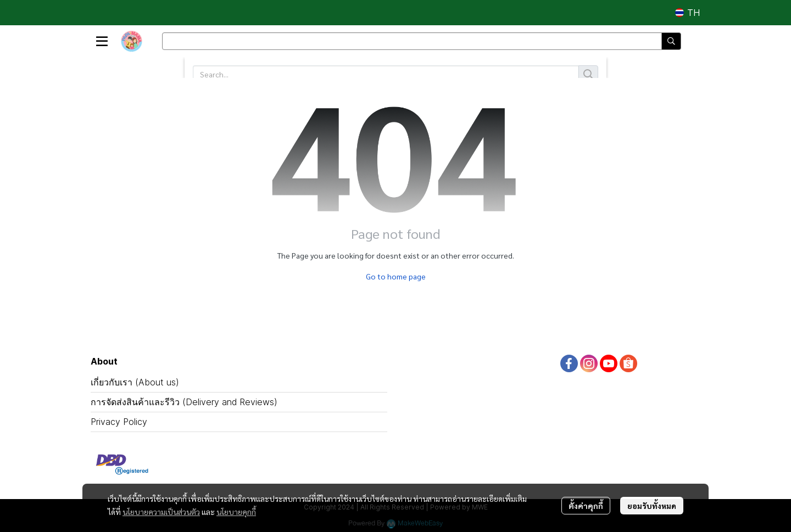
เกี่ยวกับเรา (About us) (135, 382)
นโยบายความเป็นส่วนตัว (161, 512)
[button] (687, 13)
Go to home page (396, 276)
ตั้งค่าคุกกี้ (586, 506)
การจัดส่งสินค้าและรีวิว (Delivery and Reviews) (184, 402)
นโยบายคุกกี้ (236, 512)
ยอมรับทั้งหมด (652, 506)
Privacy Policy (119, 422)
